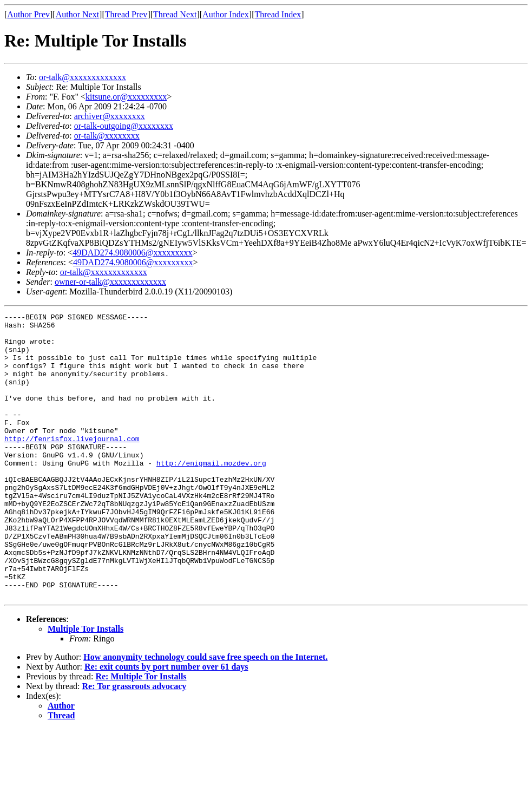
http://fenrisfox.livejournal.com (72, 464)
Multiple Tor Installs (86, 686)
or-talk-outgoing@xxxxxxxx (124, 126)
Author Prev (28, 14)
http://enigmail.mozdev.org (211, 494)
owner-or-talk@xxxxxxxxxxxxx (110, 282)
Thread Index (278, 14)
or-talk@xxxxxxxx (107, 136)
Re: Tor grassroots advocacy (134, 743)
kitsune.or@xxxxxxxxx (126, 97)
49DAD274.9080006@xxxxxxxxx (132, 253)
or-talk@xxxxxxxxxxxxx (83, 77)
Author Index (226, 14)
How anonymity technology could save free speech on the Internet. (205, 714)
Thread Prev (126, 14)
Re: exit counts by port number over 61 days (166, 723)
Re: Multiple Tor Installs (141, 733)
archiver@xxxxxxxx (110, 116)
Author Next (77, 14)
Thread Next (175, 14)
